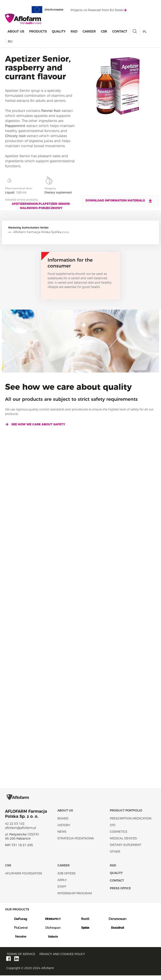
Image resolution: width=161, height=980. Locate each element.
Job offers (67, 878)
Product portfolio (126, 815)
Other (115, 856)
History (64, 829)
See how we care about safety (35, 424)
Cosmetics (119, 836)
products (38, 32)
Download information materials (119, 201)
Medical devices (123, 843)
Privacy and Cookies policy (62, 958)
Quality (59, 32)
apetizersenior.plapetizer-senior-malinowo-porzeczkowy (41, 206)
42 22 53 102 (15, 828)
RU (10, 42)
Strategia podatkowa (76, 843)
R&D (74, 32)
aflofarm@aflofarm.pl (21, 832)
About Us (16, 32)
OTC (113, 829)
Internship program (75, 898)
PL (145, 32)
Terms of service (21, 958)
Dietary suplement (126, 849)
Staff (62, 891)
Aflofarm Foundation (23, 878)
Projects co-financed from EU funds (99, 10)
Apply (62, 884)
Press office (120, 893)
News (62, 836)
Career (89, 32)
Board (63, 823)
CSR (104, 32)
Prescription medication (131, 823)
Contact (120, 32)
